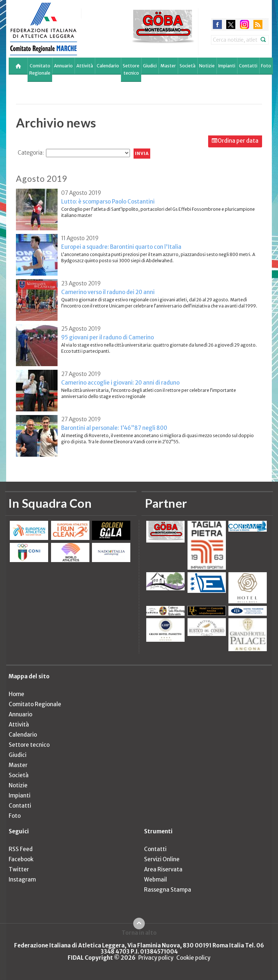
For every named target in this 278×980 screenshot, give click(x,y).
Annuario (63, 66)
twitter (231, 24)
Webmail (155, 880)
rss (258, 24)
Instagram (22, 880)
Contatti (248, 66)
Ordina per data (238, 141)
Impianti (227, 66)
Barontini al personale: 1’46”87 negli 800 (114, 428)
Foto (266, 66)
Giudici (150, 66)
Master (168, 66)
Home (16, 694)
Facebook (21, 859)
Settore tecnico (131, 69)
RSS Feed (21, 849)
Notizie (207, 66)
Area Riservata (163, 869)
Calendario (108, 66)
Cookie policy (193, 958)
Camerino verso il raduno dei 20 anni (108, 292)
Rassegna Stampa (168, 890)
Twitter (19, 869)
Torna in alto (139, 933)
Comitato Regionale (40, 69)
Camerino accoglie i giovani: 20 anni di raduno (120, 383)
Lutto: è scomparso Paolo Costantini (108, 202)
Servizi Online (162, 859)
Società (188, 66)
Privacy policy (156, 958)
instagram (245, 24)
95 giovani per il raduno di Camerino (108, 337)
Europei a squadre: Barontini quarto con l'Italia (121, 247)
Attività (85, 66)
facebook (217, 24)
